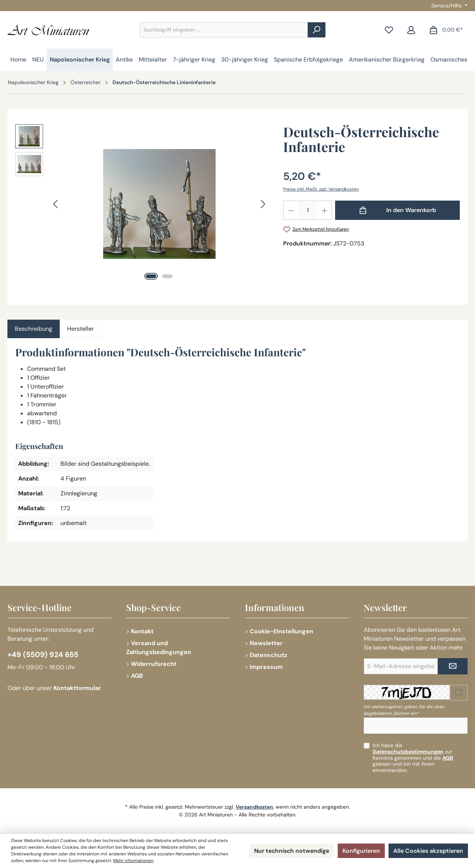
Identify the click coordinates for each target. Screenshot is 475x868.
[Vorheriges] (56, 204)
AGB (137, 676)
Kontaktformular (77, 688)
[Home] (18, 60)
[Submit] (453, 666)
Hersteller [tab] (81, 329)
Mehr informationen (134, 861)
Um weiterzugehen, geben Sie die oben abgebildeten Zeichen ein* (404, 710)
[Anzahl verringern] (291, 210)
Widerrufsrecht (154, 664)
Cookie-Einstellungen (281, 631)
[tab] (34, 329)
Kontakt (142, 631)
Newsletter (266, 643)
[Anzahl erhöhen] (325, 210)
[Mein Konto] (411, 30)
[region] (142, 204)
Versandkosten (255, 807)
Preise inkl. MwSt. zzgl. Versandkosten (322, 189)
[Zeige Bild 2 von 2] (167, 276)
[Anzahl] (308, 210)
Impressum (266, 667)
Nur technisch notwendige (291, 851)
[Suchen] (317, 30)
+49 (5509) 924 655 (43, 655)
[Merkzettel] (389, 30)
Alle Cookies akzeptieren (428, 851)
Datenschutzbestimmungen (408, 752)
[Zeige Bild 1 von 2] (151, 276)
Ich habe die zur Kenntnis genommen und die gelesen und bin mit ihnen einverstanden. (413, 758)
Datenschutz (268, 655)
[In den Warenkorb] (397, 210)
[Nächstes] (263, 204)
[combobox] (224, 30)
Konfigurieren (361, 851)
